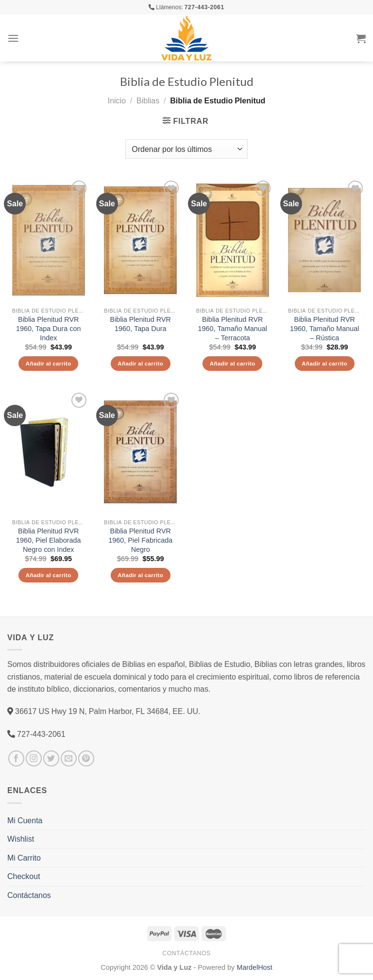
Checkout (24, 876)
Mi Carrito (24, 858)
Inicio (117, 100)
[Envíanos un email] (69, 758)
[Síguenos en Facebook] (16, 758)
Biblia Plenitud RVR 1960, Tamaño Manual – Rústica (324, 328)
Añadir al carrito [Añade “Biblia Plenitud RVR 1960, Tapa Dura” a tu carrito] (140, 363)
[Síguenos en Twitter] (51, 758)
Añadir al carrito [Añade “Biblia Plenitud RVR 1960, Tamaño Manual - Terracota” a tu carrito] (233, 363)
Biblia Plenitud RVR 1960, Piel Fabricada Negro (140, 540)
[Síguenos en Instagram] (34, 758)
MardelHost (254, 967)
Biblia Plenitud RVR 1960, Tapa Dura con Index (49, 328)
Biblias (148, 100)
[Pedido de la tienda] (186, 149)
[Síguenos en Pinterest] (86, 758)
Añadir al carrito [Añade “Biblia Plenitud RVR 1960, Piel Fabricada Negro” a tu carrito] (140, 575)
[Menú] (13, 38)
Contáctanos (29, 895)
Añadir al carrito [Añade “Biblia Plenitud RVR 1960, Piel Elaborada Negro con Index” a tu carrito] (49, 575)
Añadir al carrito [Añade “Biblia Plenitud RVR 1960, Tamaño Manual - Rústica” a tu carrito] (324, 363)
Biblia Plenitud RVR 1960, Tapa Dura (141, 324)
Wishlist (21, 839)
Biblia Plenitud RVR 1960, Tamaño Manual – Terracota (233, 328)
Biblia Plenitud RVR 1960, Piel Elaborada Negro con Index (49, 540)
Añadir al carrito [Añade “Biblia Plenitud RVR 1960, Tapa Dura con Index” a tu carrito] (49, 363)
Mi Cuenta (25, 820)
